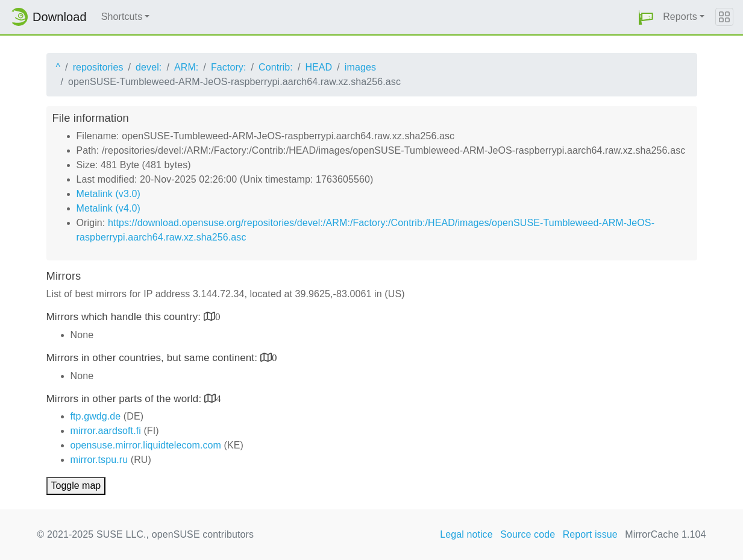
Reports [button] (680, 17)
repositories (98, 67)
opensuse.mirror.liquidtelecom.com (146, 445)
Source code (528, 534)
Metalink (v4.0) (108, 208)
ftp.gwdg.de (96, 416)
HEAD (318, 67)
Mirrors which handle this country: (125, 317)
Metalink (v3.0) (108, 194)
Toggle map (76, 486)
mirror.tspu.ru (99, 460)
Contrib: (276, 67)
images (360, 67)
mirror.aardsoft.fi (106, 431)
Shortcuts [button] (122, 17)
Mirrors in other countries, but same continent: (153, 358)
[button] (646, 17)
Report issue (590, 534)
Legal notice (466, 534)
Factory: (229, 67)
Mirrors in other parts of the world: (126, 399)
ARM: (186, 67)
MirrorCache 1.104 (665, 534)
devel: (149, 67)
